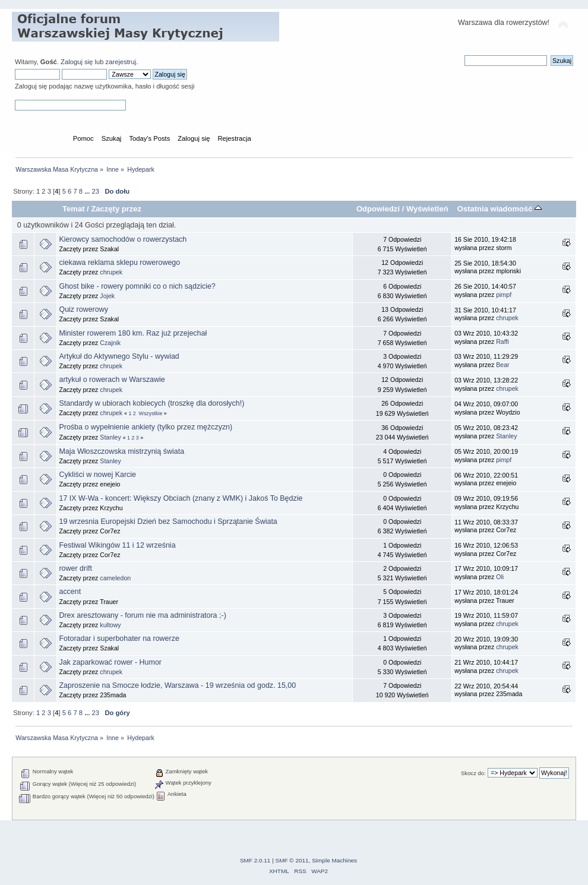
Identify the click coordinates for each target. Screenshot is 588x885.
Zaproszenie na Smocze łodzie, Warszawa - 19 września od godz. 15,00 (177, 685)
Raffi (502, 342)
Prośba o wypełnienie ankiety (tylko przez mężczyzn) (146, 427)
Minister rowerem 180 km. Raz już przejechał (133, 333)
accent (70, 592)
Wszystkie (151, 413)
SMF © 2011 (292, 860)
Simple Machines (334, 860)
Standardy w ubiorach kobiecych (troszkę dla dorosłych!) (151, 403)
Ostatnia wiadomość (500, 209)
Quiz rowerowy (83, 309)
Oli (500, 577)
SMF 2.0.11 (255, 860)
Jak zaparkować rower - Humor (110, 662)
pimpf (504, 295)
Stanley (110, 437)
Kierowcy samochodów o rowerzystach (123, 239)
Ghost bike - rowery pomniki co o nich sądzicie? (137, 286)
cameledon (115, 578)
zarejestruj (121, 62)
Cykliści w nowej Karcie (97, 475)
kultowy (110, 625)
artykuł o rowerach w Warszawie (112, 380)
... (88, 191)
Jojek (107, 296)
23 (96, 191)
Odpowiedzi (378, 209)
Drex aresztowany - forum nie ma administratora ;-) (142, 615)
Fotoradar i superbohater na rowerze (119, 639)
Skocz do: (473, 773)
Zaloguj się (77, 62)
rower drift (75, 568)
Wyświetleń (427, 209)
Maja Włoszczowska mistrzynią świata (121, 451)
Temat (73, 209)
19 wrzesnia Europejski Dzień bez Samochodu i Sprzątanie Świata (168, 521)
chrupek (111, 272)
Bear (502, 365)
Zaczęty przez (116, 209)
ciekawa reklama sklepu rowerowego (119, 263)
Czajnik (110, 343)
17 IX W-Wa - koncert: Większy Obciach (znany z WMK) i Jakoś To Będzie (181, 498)
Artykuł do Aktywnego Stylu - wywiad (119, 356)
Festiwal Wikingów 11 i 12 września (117, 545)
